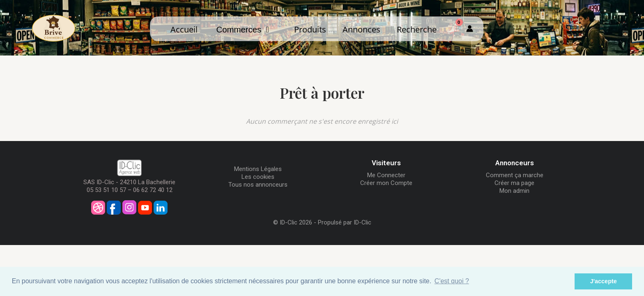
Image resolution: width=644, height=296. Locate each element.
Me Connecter (386, 175)
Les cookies (258, 177)
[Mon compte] (470, 29)
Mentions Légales (258, 169)
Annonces (361, 29)
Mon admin (514, 191)
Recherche (417, 29)
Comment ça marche (515, 175)
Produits (310, 29)
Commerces (243, 30)
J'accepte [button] (604, 281)
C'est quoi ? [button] (452, 281)
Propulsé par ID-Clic (345, 222)
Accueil (184, 29)
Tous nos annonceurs (258, 185)
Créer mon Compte (386, 183)
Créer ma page (514, 183)
